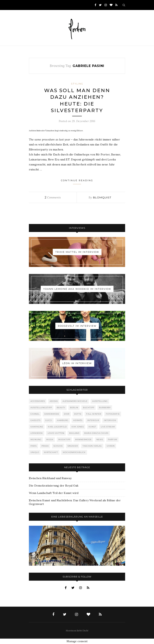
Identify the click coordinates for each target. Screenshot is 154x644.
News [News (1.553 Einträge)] (100, 439)
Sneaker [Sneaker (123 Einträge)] (73, 446)
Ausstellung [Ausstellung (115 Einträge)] (100, 401)
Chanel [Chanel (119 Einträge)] (35, 414)
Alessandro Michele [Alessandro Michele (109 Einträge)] (75, 401)
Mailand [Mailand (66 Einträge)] (74, 433)
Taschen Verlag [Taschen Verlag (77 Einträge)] (92, 446)
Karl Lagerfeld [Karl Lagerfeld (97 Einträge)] (57, 427)
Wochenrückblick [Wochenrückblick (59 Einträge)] (74, 452)
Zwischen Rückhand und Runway (50, 478)
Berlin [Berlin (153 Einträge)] (74, 408)
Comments (53, 197)
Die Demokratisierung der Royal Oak (54, 486)
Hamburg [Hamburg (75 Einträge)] (63, 420)
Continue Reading (77, 182)
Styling (77, 84)
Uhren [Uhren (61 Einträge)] (111, 446)
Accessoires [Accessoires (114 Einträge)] (38, 401)
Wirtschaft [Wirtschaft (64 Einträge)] (51, 452)
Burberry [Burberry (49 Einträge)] (105, 408)
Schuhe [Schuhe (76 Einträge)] (58, 446)
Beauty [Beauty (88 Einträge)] (61, 408)
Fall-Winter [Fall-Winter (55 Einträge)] (94, 414)
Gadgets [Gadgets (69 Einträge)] (35, 420)
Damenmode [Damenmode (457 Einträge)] (52, 414)
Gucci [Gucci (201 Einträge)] (49, 420)
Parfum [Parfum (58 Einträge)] (112, 439)
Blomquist (102, 197)
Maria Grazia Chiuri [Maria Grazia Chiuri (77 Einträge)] (96, 433)
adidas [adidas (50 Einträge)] (54, 401)
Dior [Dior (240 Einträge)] (67, 414)
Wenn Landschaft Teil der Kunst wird (54, 493)
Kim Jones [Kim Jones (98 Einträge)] (78, 427)
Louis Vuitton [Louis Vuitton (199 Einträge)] (56, 433)
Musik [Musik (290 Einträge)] (50, 439)
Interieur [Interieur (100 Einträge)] (93, 420)
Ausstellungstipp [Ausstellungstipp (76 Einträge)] (41, 408)
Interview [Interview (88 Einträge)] (110, 420)
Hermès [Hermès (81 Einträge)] (78, 420)
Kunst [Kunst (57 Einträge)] (92, 427)
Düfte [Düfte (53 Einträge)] (78, 414)
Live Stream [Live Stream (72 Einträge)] (108, 427)
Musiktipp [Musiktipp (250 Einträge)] (64, 439)
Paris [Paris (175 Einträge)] (34, 446)
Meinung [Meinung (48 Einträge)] (36, 439)
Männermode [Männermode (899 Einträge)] (83, 439)
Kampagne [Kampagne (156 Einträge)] (37, 427)
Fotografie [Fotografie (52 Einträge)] (113, 414)
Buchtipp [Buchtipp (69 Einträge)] (89, 408)
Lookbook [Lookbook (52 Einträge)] (37, 433)
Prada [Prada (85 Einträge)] (45, 446)
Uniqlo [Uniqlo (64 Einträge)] (35, 452)
